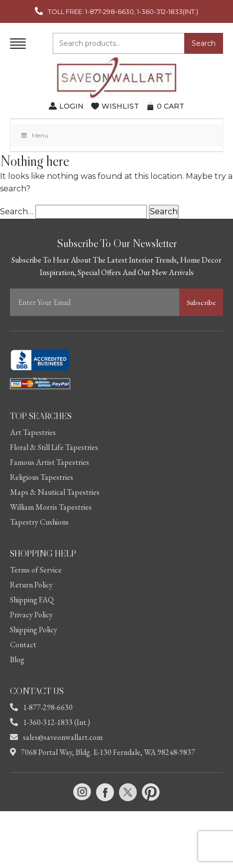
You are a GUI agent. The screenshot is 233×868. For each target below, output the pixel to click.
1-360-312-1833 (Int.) (50, 722)
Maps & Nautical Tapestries (55, 492)
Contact (23, 645)
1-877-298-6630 (41, 707)
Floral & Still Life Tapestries (54, 447)
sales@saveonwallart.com (56, 737)
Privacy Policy (31, 615)
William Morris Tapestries (51, 507)
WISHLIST (120, 106)
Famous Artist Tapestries (50, 462)
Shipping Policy (34, 630)
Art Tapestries (33, 432)
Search (204, 43)
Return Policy (31, 585)
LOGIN (71, 106)
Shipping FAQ (32, 600)
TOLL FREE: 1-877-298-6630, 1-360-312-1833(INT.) (123, 11)
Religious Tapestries (42, 477)
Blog (17, 659)
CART (171, 106)
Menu (34, 135)
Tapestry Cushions (39, 522)
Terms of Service (36, 570)
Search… (17, 212)
